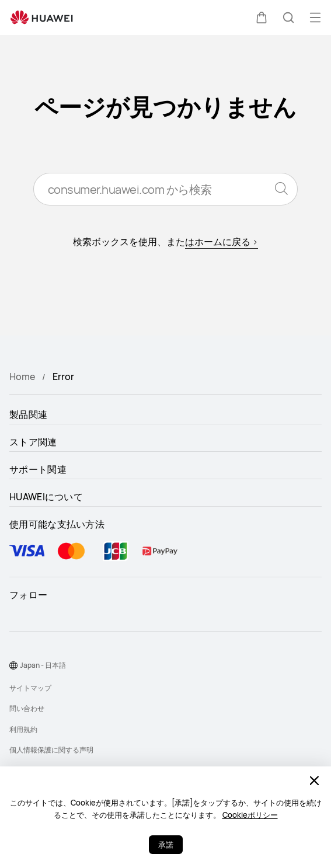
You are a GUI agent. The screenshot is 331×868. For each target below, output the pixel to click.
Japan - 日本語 (43, 665)
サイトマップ (30, 688)
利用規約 (23, 729)
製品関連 (28, 414)
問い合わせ (27, 708)
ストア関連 (33, 442)
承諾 (166, 845)
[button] (262, 18)
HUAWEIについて (46, 497)
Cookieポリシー (250, 815)
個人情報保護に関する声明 (51, 750)
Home (22, 377)
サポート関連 (38, 469)
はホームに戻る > (222, 242)
